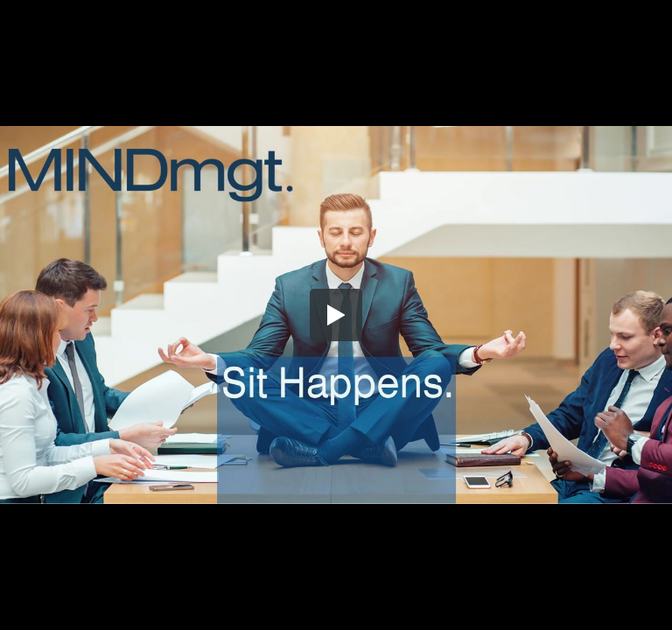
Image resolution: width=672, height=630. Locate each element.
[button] (336, 315)
